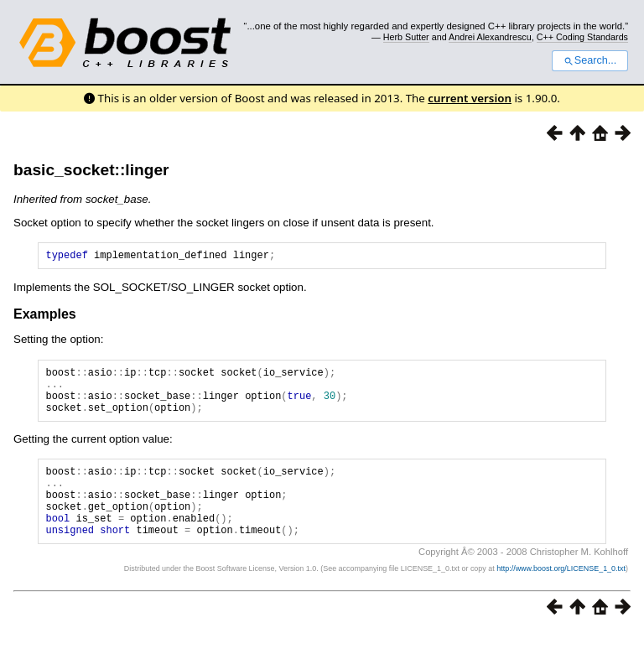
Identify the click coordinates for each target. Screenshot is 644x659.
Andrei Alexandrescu (490, 37)
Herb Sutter (406, 37)
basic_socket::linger (91, 170)
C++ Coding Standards (582, 37)
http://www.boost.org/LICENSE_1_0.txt (561, 596)
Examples (45, 317)
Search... (590, 60)
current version (470, 98)
